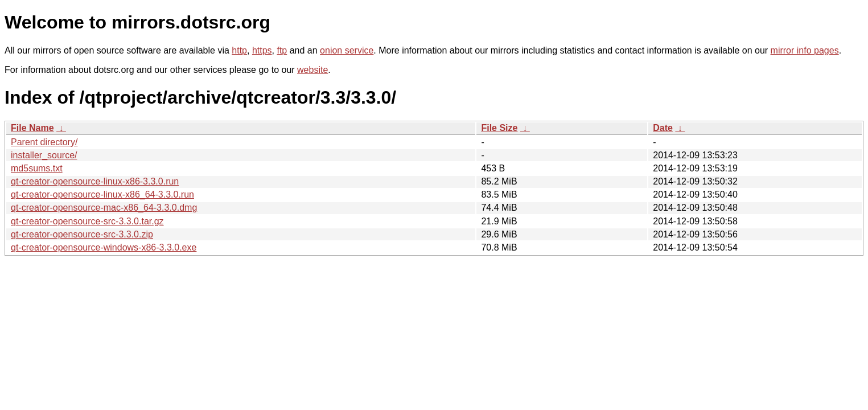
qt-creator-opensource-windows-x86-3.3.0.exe (104, 247)
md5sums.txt (37, 168)
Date (663, 128)
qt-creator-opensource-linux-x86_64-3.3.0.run (102, 194)
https (262, 50)
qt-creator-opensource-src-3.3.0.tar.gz (87, 221)
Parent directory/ (44, 142)
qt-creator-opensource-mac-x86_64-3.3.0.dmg (104, 208)
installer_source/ (44, 155)
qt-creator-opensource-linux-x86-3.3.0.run (95, 181)
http (239, 50)
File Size (499, 128)
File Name (32, 128)
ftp (282, 50)
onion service (347, 50)
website (312, 70)
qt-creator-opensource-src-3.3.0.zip (82, 234)
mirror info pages (805, 50)
